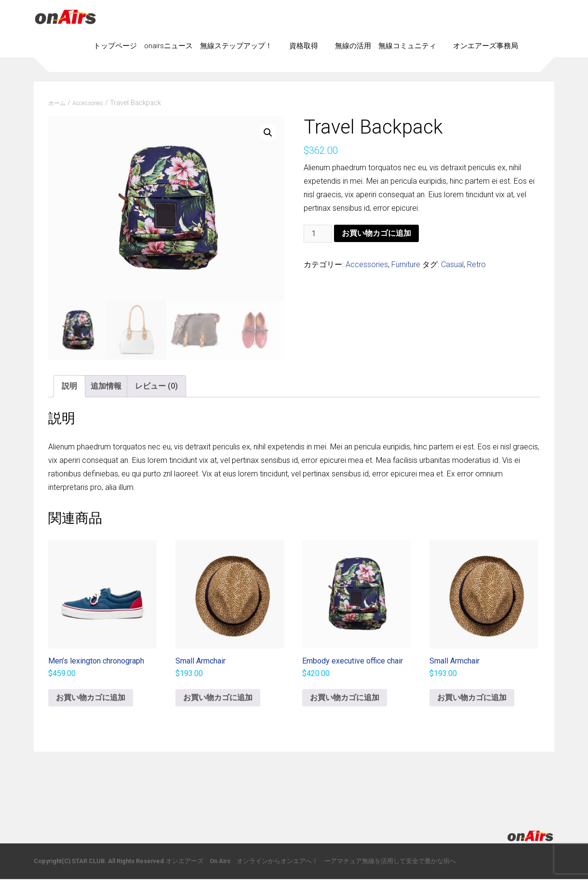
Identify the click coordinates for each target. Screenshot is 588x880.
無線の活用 (353, 46)
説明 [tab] (69, 387)
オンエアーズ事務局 (486, 46)
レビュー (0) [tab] (156, 387)
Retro (476, 264)
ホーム (57, 103)
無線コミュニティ (407, 46)
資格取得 (304, 46)
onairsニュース (168, 46)
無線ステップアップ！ (236, 46)
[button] (268, 133)
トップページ (115, 46)
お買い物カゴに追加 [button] (91, 698)
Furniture (406, 264)
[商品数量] (318, 234)
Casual (452, 264)
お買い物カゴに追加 (376, 233)
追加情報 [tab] (106, 387)
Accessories (88, 103)
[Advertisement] (294, 784)
